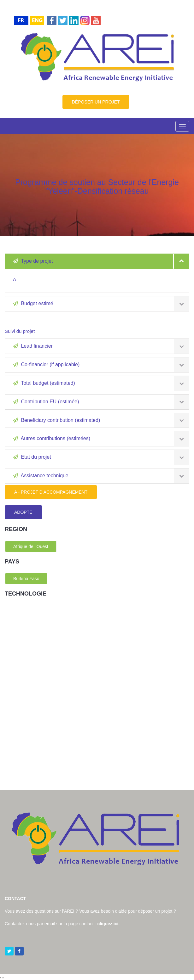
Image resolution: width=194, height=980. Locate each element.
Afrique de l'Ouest (31, 546)
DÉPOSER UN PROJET (96, 102)
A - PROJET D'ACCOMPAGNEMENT (51, 492)
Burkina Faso (26, 579)
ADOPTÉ (23, 512)
